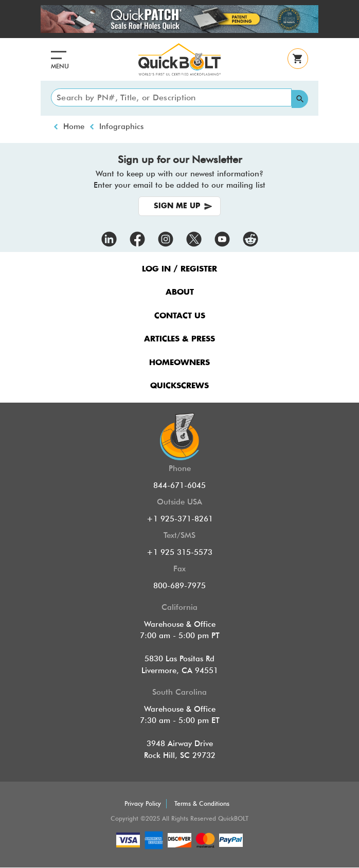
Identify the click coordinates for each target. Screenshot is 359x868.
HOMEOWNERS (179, 363)
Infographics (121, 126)
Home (74, 126)
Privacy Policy (143, 803)
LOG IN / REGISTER (179, 269)
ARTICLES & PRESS (179, 339)
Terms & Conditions (202, 803)
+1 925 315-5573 (179, 552)
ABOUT (180, 292)
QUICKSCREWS (179, 386)
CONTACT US (180, 316)
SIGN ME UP (177, 206)
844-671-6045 (179, 485)
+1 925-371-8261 (180, 519)
